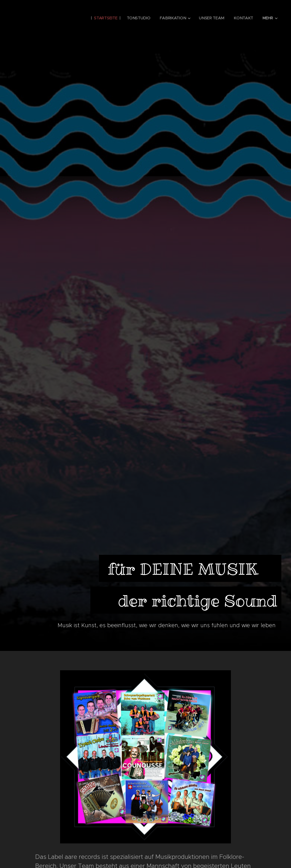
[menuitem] (107, 18)
